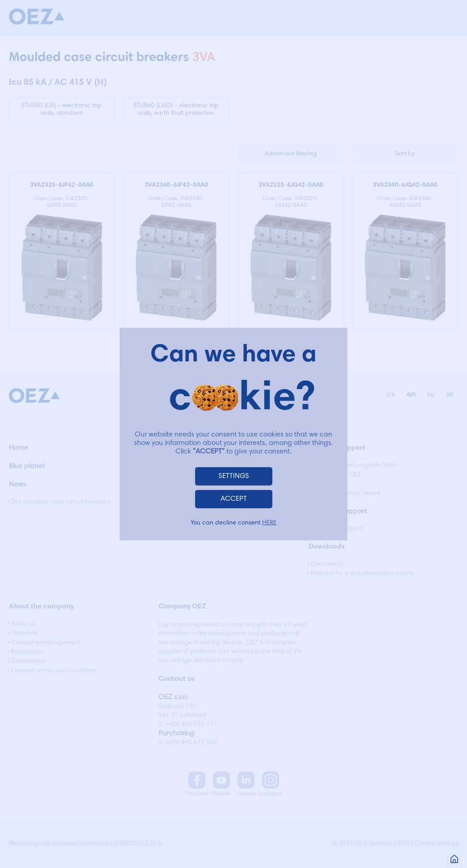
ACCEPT (234, 499)
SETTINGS (234, 476)
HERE (269, 523)
